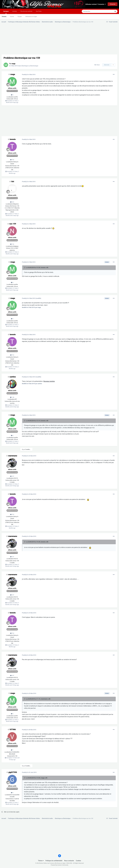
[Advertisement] (39, 40)
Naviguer (6, 12)
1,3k (12, 397)
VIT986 (13, 729)
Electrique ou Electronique (30, 66)
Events (12, 16)
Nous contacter (69, 861)
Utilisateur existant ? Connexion (96, 4)
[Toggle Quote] (25, 268)
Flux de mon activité (26, 11)
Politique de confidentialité (54, 861)
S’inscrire (113, 4)
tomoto (13, 139)
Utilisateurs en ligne (31, 16)
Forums (4, 16)
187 (12, 476)
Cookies (78, 861)
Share (97, 65)
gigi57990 (13, 772)
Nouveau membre (49, 381)
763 (12, 160)
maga (13, 74)
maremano (13, 456)
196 (12, 244)
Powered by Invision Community (59, 865)
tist (13, 181)
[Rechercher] (93, 11)
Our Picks (39, 11)
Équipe (20, 16)
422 (12, 202)
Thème (41, 861)
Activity (15, 11)
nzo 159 (13, 224)
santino (13, 377)
